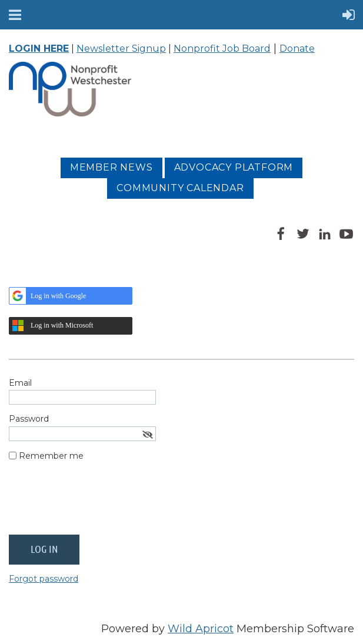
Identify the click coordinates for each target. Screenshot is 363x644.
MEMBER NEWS (111, 167)
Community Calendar (180, 188)
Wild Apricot (201, 629)
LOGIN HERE (39, 49)
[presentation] (98, 503)
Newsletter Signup (121, 49)
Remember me (51, 456)
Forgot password (44, 579)
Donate (297, 49)
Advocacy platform (234, 167)
